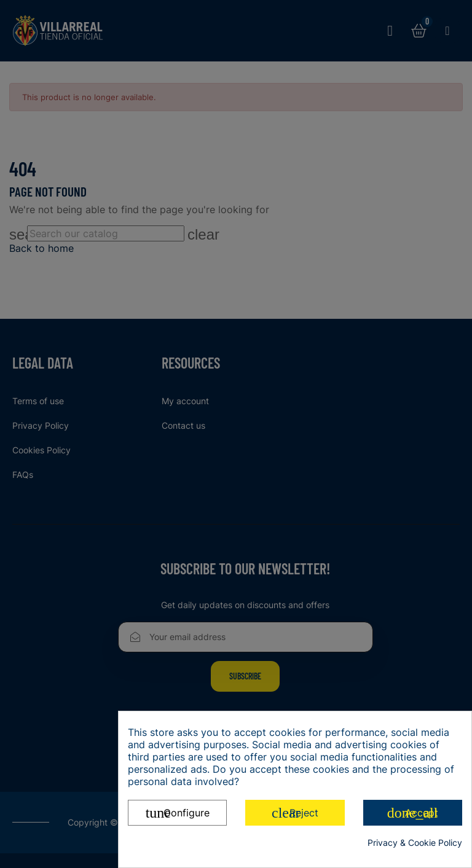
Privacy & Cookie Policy (415, 843)
